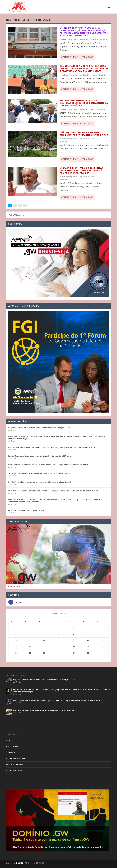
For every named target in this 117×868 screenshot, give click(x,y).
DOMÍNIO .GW (14, 586)
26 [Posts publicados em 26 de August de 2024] (30, 653)
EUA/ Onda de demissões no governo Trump (27, 510)
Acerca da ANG (12, 746)
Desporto (94, 75)
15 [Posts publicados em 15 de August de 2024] (74, 641)
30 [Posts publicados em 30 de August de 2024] (88, 653)
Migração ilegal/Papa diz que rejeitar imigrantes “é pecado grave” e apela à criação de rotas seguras (81, 171)
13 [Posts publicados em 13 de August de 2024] (44, 641)
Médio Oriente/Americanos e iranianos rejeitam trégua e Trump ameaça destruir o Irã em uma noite (52, 447)
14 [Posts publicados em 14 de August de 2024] (58, 641)
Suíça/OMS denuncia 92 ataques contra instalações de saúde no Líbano (39, 473)
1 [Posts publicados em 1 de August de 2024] (74, 628)
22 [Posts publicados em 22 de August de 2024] (74, 647)
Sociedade (94, 39)
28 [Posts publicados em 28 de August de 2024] (58, 653)
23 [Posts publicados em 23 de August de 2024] (88, 647)
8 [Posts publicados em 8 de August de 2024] (74, 634)
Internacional (95, 139)
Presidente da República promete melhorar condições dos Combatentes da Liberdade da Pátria (84, 103)
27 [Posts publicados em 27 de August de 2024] (44, 653)
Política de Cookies (14, 770)
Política (93, 109)
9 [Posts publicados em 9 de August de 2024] (88, 634)
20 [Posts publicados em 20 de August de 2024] (44, 647)
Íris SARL (20, 863)
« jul (10, 658)
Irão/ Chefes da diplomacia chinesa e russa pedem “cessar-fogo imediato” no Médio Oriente (48, 465)
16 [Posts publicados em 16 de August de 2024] (88, 641)
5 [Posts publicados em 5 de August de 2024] (30, 634)
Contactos (10, 752)
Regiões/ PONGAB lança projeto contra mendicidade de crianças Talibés (39, 428)
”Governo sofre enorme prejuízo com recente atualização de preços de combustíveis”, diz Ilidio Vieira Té (53, 491)
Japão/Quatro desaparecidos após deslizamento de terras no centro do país (84, 134)
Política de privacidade (16, 758)
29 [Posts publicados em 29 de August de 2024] (74, 653)
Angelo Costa (74, 39)
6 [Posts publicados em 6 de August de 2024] (44, 634)
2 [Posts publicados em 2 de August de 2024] (88, 628)
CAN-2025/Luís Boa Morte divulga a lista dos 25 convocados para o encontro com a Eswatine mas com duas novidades (84, 69)
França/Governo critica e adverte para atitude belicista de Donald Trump (40, 456)
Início (8, 740)
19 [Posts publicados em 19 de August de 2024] (30, 647)
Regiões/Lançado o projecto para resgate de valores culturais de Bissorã (40, 482)
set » (16, 658)
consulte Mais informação (77, 57)
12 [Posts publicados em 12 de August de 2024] (30, 641)
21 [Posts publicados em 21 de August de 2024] (58, 647)
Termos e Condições (15, 764)
